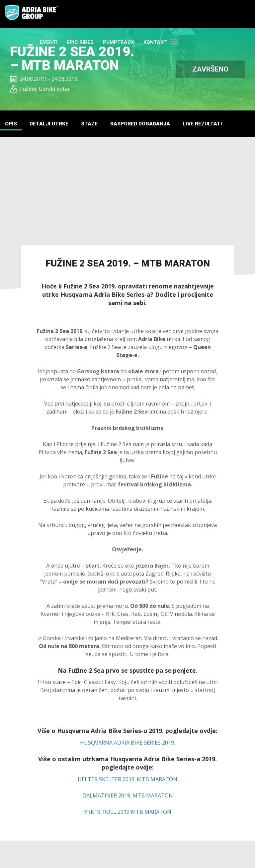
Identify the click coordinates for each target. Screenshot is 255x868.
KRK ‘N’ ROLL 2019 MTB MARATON (128, 812)
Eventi (112, 14)
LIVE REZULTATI (214, 124)
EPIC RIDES (144, 14)
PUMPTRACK (182, 14)
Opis (11, 124)
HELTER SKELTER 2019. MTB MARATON (127, 780)
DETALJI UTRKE (51, 124)
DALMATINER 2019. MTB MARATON (128, 796)
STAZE (94, 124)
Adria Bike (32, 13)
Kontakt (219, 14)
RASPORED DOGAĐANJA (148, 124)
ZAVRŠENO (210, 69)
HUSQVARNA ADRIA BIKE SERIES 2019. (127, 744)
